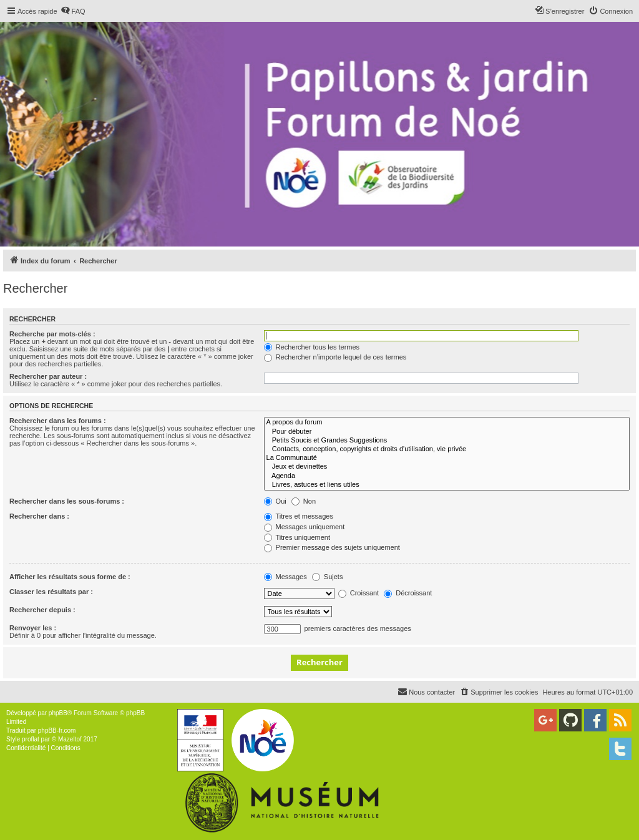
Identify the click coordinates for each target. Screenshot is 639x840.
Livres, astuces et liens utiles (447, 485)
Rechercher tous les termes (312, 347)
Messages (285, 577)
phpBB (58, 713)
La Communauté (447, 458)
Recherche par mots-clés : (52, 334)
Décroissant (408, 593)
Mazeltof (70, 739)
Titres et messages (299, 516)
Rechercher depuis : (42, 610)
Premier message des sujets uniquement (332, 547)
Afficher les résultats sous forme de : (70, 577)
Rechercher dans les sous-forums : (67, 501)
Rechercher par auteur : (48, 376)
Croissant (359, 593)
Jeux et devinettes (447, 467)
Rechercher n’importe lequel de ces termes (335, 357)
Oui (275, 501)
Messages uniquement (305, 527)
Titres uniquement (297, 537)
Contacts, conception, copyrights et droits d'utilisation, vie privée (447, 449)
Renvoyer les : (33, 628)
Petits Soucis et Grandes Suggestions (447, 441)
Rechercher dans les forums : (58, 421)
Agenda (447, 476)
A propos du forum (447, 422)
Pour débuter (447, 432)
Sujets (328, 577)
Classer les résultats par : (51, 592)
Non (304, 501)
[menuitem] (73, 11)
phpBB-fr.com (57, 730)
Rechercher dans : (39, 516)
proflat (31, 739)
